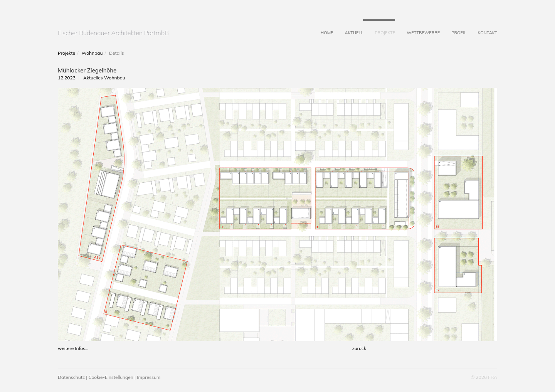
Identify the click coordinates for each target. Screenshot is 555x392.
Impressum (149, 377)
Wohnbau (92, 53)
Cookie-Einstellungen (111, 377)
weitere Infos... (73, 348)
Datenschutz (71, 377)
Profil (453, 27)
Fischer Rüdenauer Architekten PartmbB (113, 33)
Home (321, 27)
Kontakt (482, 27)
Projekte (379, 27)
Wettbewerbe (417, 27)
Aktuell (348, 27)
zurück (359, 348)
